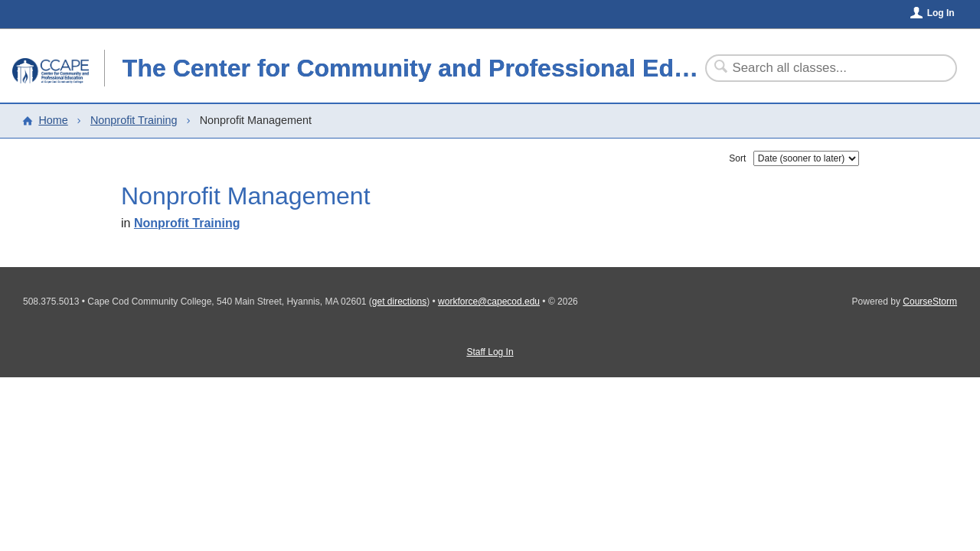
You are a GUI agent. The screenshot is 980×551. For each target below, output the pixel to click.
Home (53, 120)
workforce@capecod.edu (489, 302)
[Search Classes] (822, 68)
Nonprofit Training (134, 120)
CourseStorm (930, 302)
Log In (941, 13)
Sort (737, 158)
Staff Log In (490, 352)
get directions (399, 302)
